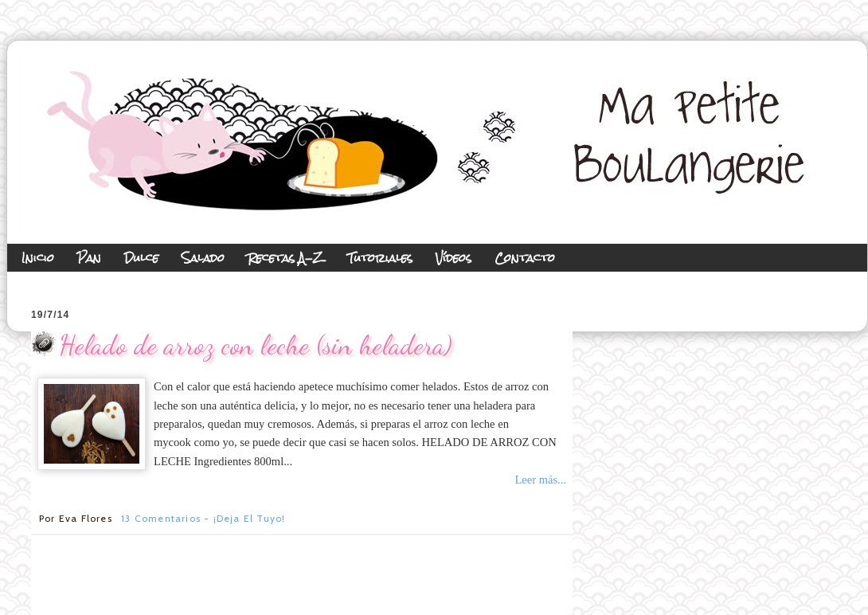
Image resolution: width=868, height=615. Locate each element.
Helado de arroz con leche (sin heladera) (256, 345)
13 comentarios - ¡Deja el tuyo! (203, 518)
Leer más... (540, 480)
